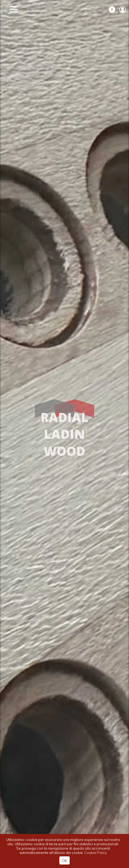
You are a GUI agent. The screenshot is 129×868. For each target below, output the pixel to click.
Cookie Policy (96, 853)
